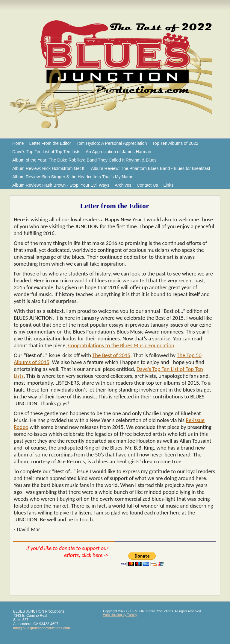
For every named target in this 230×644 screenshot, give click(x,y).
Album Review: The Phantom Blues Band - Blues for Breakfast (151, 168)
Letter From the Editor (50, 143)
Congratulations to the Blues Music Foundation (121, 345)
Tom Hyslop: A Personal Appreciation (112, 143)
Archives (123, 185)
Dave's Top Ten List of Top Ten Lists (46, 152)
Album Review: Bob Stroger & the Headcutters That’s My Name (73, 177)
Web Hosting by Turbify (120, 615)
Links (169, 185)
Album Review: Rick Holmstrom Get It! (49, 168)
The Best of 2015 (111, 355)
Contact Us (147, 185)
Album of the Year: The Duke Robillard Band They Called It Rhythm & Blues (84, 160)
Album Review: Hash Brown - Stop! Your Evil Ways (61, 185)
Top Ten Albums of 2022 (175, 143)
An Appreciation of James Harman (118, 152)
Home (18, 143)
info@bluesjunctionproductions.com (42, 628)
